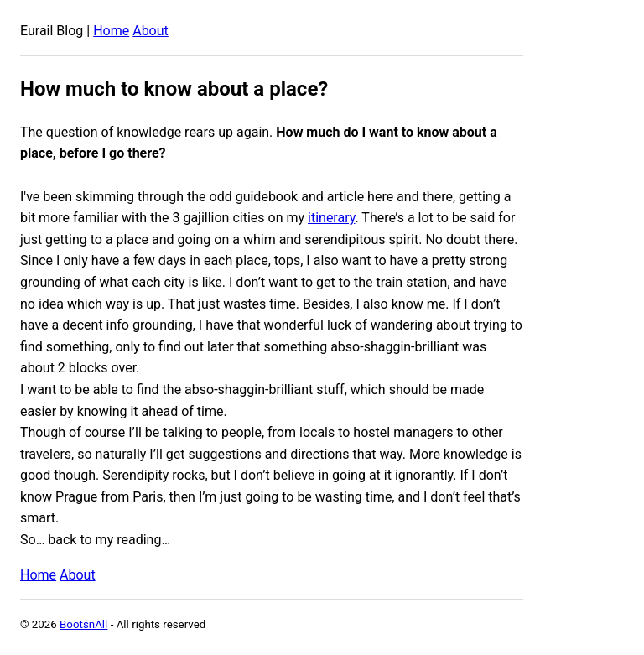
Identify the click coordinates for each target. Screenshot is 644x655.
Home (111, 31)
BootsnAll (83, 624)
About (151, 31)
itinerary (331, 218)
